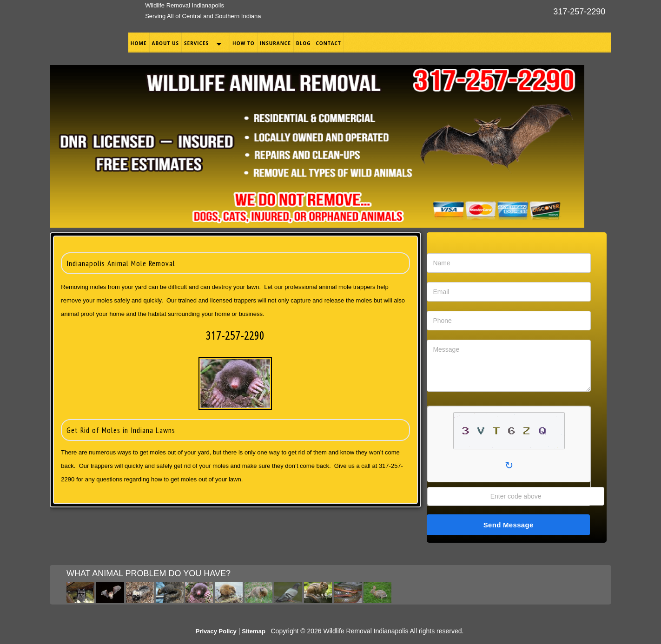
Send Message (509, 525)
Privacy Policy (216, 631)
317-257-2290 (579, 12)
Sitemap (254, 631)
